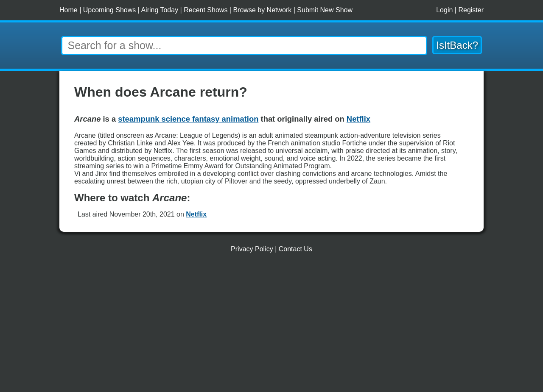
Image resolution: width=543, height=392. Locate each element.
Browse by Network (262, 10)
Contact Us (295, 249)
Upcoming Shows (110, 10)
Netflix (196, 214)
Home (69, 10)
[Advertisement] (271, 326)
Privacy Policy (252, 249)
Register (471, 10)
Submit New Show (325, 10)
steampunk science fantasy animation (188, 119)
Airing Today (160, 10)
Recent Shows (206, 10)
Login (444, 10)
